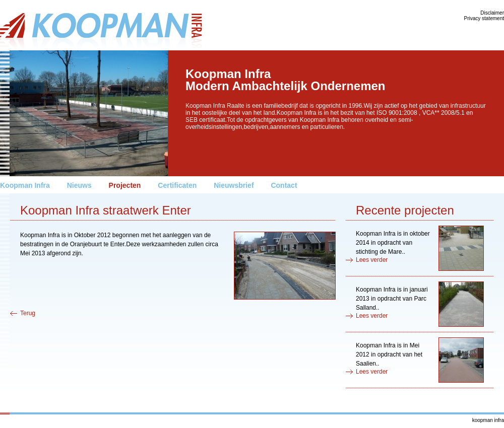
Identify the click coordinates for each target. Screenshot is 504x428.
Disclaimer (492, 13)
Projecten (125, 185)
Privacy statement (484, 18)
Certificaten (177, 185)
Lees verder (372, 260)
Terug (28, 313)
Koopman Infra (25, 185)
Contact (284, 185)
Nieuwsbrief (234, 185)
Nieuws (79, 185)
